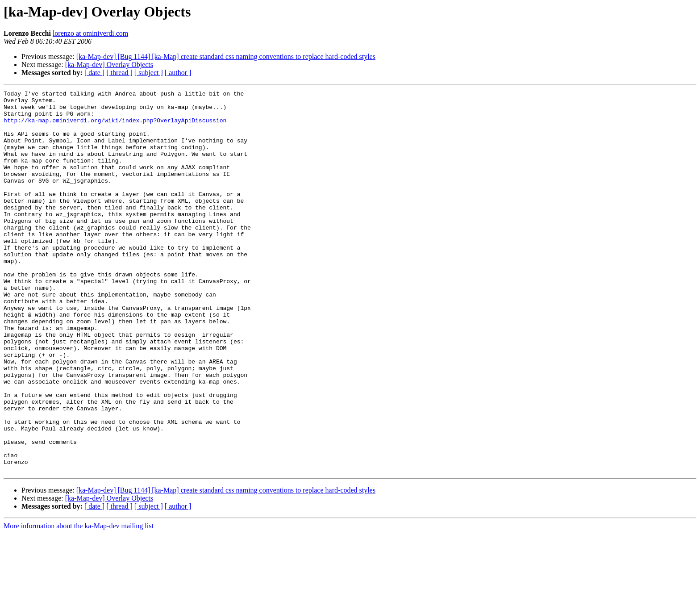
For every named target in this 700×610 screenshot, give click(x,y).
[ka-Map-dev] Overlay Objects (109, 65)
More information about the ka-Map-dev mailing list (79, 602)
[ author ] (178, 73)
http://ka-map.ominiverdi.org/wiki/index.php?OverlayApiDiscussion (115, 127)
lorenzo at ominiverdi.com (90, 33)
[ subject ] (149, 73)
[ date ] (94, 73)
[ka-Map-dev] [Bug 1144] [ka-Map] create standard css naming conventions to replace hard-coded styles (226, 56)
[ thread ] (119, 73)
